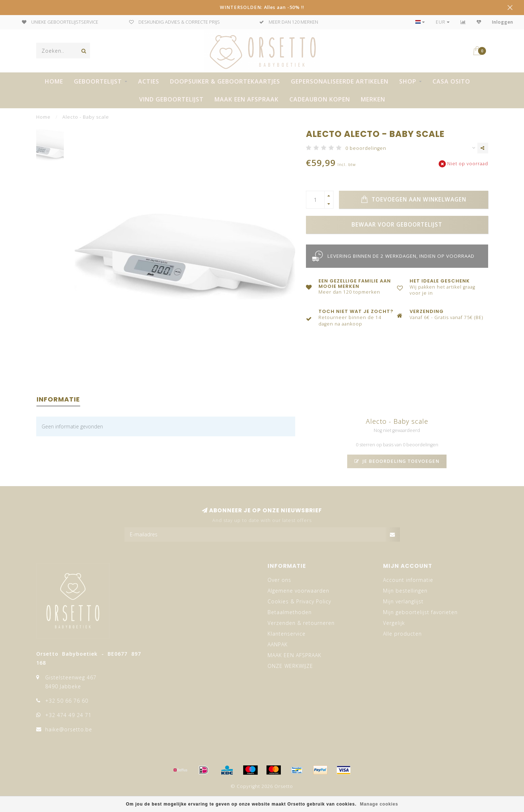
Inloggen (503, 22)
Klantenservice (287, 634)
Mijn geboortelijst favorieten (420, 612)
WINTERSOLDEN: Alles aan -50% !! (262, 7)
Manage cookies (379, 804)
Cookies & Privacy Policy (299, 601)
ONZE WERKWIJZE (290, 666)
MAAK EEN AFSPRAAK (247, 99)
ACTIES (149, 81)
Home (54, 81)
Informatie (58, 399)
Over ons (279, 580)
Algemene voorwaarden (298, 591)
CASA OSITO (451, 81)
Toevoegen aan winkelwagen (414, 200)
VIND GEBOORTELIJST (171, 99)
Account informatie (408, 580)
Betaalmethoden (290, 612)
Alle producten (402, 634)
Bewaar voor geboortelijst (397, 225)
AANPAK (278, 644)
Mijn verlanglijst (403, 601)
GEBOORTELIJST (98, 81)
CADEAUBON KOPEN (320, 99)
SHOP (408, 81)
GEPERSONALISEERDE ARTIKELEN (340, 81)
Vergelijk (394, 623)
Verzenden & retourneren (301, 623)
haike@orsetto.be (69, 729)
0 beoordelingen (366, 148)
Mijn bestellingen (405, 591)
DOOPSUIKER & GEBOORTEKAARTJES (225, 81)
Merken (373, 99)
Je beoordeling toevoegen (397, 461)
